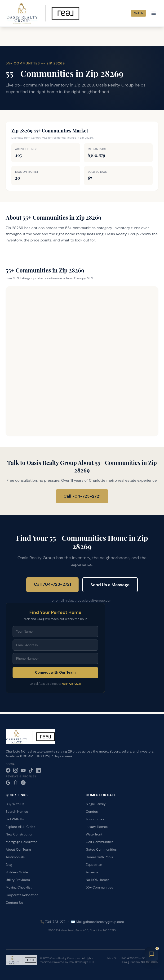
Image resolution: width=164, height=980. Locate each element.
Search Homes (17, 812)
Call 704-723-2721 (82, 496)
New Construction (20, 834)
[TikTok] (31, 770)
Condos (92, 812)
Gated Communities (101, 849)
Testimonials (15, 857)
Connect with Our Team (55, 672)
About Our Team (18, 849)
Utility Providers (18, 880)
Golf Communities (100, 842)
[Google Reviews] (8, 783)
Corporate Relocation (22, 895)
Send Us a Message (110, 585)
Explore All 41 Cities (20, 827)
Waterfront (94, 834)
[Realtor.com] (23, 783)
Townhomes (95, 819)
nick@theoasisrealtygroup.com (89, 600)
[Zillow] (16, 783)
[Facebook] (8, 770)
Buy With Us (15, 804)
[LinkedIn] (38, 770)
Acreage (92, 872)
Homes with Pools (100, 857)
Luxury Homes (97, 827)
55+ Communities (100, 887)
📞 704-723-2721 (53, 922)
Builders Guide (17, 872)
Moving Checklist (19, 887)
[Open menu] (154, 13)
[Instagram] (16, 770)
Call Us (138, 13)
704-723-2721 (71, 684)
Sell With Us (15, 819)
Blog (9, 865)
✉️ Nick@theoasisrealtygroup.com (98, 922)
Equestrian (94, 865)
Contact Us (14, 903)
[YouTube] (23, 770)
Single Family (96, 804)
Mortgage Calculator (21, 842)
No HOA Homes (98, 880)
